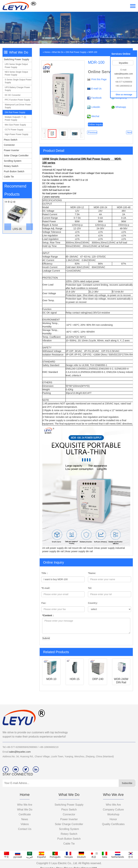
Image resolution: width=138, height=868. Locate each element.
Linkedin (96, 107)
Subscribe (127, 783)
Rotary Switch (11, 166)
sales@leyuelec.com (20, 752)
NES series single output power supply (16, 73)
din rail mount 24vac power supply (97, 548)
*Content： (48, 615)
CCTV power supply (14, 130)
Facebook (96, 98)
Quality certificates (113, 824)
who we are (113, 805)
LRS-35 (17, 229)
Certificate (25, 814)
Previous (92, 132)
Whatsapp (121, 107)
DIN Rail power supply (15, 112)
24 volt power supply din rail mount (61, 548)
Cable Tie (9, 177)
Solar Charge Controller (16, 155)
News (25, 819)
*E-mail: (46, 588)
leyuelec (123, 63)
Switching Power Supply (16, 59)
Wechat (95, 116)
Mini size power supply (15, 125)
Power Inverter (12, 150)
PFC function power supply (17, 100)
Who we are (25, 805)
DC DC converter (13, 95)
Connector (9, 145)
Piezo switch (11, 140)
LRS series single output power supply (16, 66)
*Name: (92, 573)
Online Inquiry (95, 124)
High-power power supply (16, 134)
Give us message (124, 95)
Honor (113, 819)
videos (25, 824)
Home (47, 52)
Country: (93, 603)
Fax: (44, 603)
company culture (113, 810)
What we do (58, 52)
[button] (28, 216)
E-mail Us (96, 89)
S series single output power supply (18, 81)
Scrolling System (13, 161)
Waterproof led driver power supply (18, 106)
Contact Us (25, 829)
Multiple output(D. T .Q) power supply (15, 119)
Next (129, 132)
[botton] (6, 216)
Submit (46, 638)
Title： (45, 573)
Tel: (90, 588)
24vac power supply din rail (79, 551)
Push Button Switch (14, 171)
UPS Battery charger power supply (17, 89)
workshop (113, 814)
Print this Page (99, 79)
